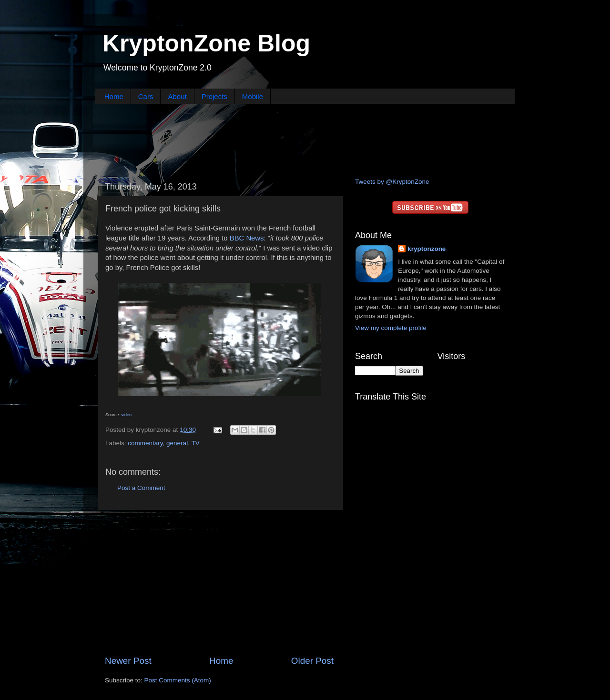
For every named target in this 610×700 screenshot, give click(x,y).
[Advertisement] (305, 140)
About (177, 96)
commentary (145, 443)
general (177, 443)
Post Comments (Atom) (178, 680)
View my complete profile (391, 328)
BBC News (247, 238)
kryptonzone (427, 249)
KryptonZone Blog (206, 43)
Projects (214, 96)
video (127, 415)
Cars (146, 96)
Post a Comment (141, 488)
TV (195, 443)
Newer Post (128, 661)
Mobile (253, 96)
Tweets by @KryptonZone (392, 182)
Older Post (312, 661)
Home (114, 96)
